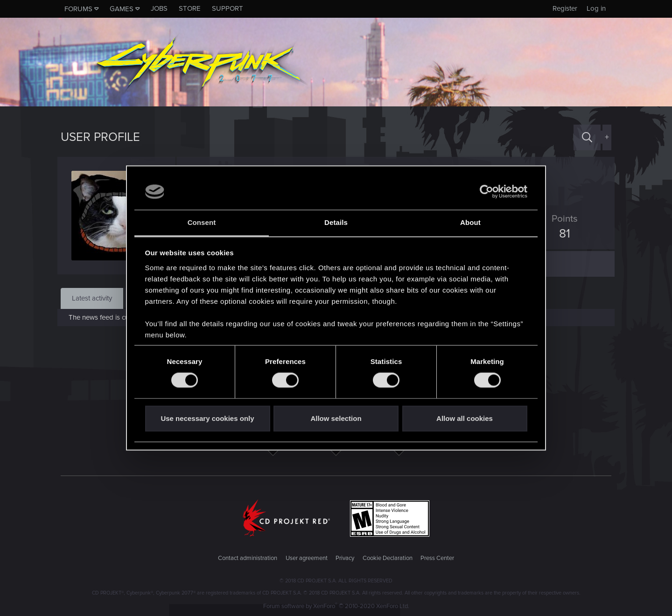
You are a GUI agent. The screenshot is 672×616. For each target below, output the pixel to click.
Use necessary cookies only (207, 418)
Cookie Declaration (388, 558)
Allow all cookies (465, 418)
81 (561, 234)
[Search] (587, 137)
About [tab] (470, 222)
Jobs (159, 8)
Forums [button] (78, 9)
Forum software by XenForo (336, 606)
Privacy (345, 558)
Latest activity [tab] (92, 298)
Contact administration (248, 558)
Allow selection (336, 418)
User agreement (307, 558)
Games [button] (122, 9)
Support (227, 8)
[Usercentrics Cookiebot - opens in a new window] (486, 192)
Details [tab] (336, 222)
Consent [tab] (202, 222)
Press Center (437, 558)
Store (190, 8)
